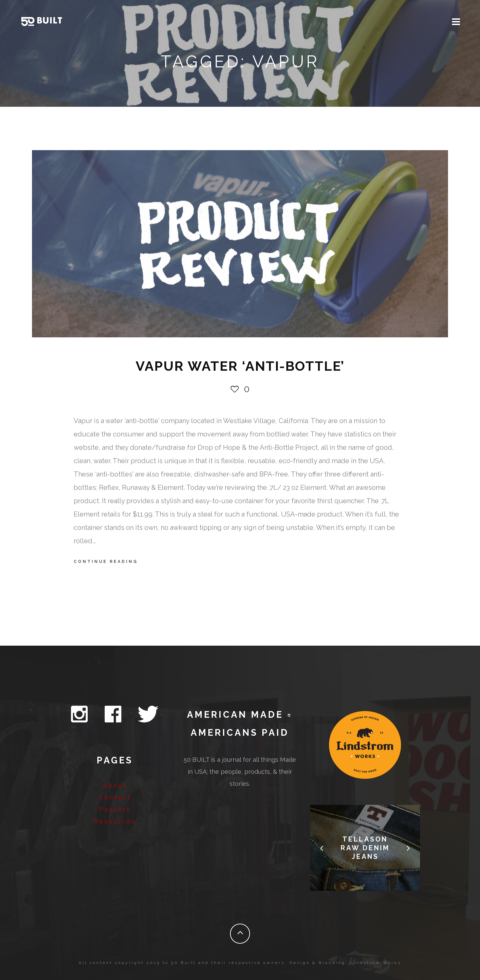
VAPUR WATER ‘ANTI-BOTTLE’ (240, 366)
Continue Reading (106, 562)
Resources (115, 821)
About (115, 785)
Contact (115, 797)
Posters (115, 809)
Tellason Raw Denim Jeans (365, 848)
